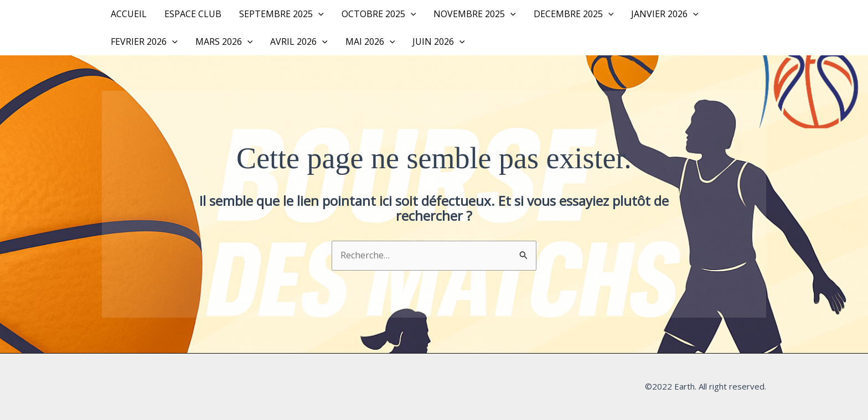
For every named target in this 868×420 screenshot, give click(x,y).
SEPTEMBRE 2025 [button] (281, 14)
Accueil (129, 14)
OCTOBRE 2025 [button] (379, 14)
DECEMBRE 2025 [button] (574, 14)
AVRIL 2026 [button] (299, 42)
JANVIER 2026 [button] (665, 14)
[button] (318, 14)
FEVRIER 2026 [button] (144, 42)
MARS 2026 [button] (224, 42)
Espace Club (193, 14)
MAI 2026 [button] (370, 42)
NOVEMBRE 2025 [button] (475, 14)
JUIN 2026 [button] (439, 42)
